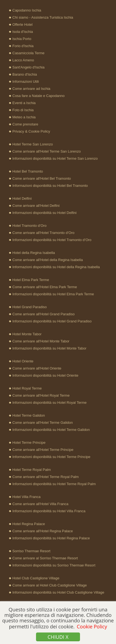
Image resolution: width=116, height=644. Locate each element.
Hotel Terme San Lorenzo (33, 144)
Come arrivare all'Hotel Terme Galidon (43, 423)
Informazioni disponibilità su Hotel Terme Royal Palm (54, 484)
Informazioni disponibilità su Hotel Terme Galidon (51, 430)
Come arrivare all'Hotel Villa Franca (40, 504)
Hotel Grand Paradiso (30, 307)
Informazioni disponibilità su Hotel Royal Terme (49, 403)
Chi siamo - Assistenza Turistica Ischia (43, 17)
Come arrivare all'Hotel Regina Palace (43, 531)
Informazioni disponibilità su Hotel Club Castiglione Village (58, 592)
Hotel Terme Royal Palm (32, 470)
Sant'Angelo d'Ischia (28, 67)
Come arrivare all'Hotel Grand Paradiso (43, 314)
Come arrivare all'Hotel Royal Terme (41, 395)
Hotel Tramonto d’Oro (29, 226)
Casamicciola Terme (28, 53)
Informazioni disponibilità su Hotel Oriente (45, 375)
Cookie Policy (92, 626)
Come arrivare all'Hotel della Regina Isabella (48, 260)
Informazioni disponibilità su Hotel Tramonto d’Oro (52, 240)
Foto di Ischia (23, 110)
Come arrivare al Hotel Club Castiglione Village (50, 585)
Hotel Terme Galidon (29, 415)
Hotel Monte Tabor (27, 334)
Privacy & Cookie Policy (31, 131)
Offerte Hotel (22, 25)
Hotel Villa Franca (26, 497)
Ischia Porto (22, 39)
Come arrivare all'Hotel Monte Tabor (41, 341)
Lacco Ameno (23, 60)
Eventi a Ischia (24, 103)
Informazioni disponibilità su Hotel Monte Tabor (49, 348)
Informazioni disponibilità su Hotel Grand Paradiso (52, 321)
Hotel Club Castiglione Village (36, 578)
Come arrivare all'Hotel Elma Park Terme (45, 287)
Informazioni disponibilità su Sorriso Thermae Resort (54, 565)
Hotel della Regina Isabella (34, 253)
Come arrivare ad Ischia (31, 89)
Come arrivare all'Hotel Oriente (37, 368)
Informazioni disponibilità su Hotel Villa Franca (49, 511)
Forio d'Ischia (23, 46)
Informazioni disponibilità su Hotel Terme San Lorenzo (55, 158)
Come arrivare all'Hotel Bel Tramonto (42, 178)
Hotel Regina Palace (29, 524)
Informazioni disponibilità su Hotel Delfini (44, 213)
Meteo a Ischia (24, 117)
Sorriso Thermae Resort (31, 551)
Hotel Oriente (23, 361)
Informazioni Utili (26, 81)
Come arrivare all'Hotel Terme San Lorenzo (47, 151)
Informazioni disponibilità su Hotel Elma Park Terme (53, 294)
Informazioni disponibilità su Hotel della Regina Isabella (56, 267)
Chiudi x (58, 637)
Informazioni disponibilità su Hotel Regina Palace (51, 538)
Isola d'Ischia (23, 32)
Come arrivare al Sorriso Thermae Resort (45, 558)
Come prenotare (25, 124)
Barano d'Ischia (25, 74)
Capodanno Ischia (27, 10)
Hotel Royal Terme (27, 388)
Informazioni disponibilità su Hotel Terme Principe (51, 457)
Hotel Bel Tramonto (28, 171)
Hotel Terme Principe (29, 443)
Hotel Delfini (22, 198)
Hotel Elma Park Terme (31, 280)
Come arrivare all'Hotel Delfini (36, 206)
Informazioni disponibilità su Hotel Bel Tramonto (50, 186)
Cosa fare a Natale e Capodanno (38, 96)
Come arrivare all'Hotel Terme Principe (43, 450)
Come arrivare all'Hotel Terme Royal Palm (45, 477)
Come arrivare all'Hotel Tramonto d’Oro (43, 233)
